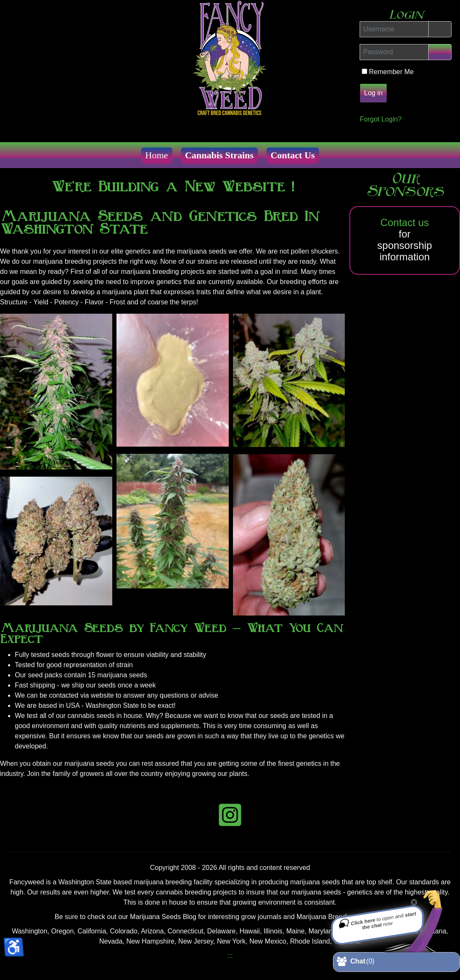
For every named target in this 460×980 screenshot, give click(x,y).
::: (230, 956)
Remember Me (392, 72)
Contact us (405, 222)
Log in (374, 93)
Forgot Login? (381, 119)
